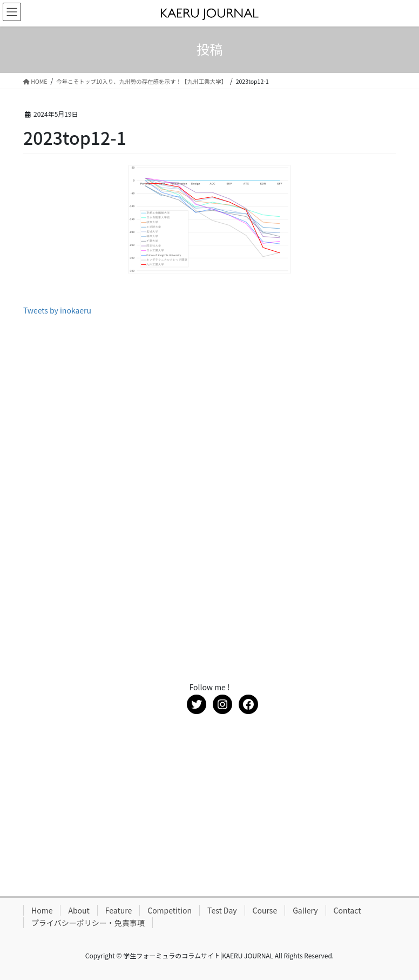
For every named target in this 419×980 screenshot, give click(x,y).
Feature (119, 910)
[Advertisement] (209, 405)
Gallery (305, 910)
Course (265, 910)
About (79, 910)
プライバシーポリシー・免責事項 (88, 923)
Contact (347, 910)
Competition (170, 910)
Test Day (222, 910)
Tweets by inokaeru (57, 310)
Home (42, 910)
